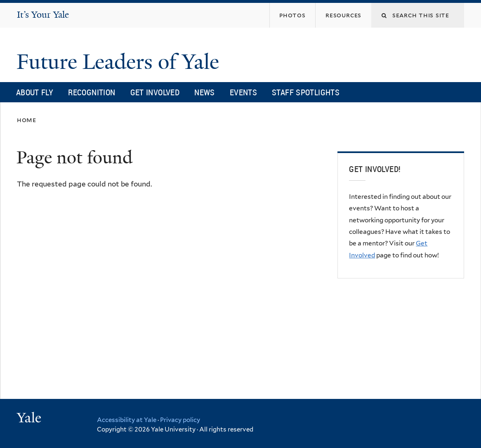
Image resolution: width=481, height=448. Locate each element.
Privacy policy (180, 420)
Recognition (92, 92)
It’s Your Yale (43, 15)
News (205, 92)
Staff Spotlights (306, 92)
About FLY (35, 92)
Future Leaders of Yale (120, 62)
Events (243, 92)
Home (27, 120)
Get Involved (155, 92)
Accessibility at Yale (127, 420)
